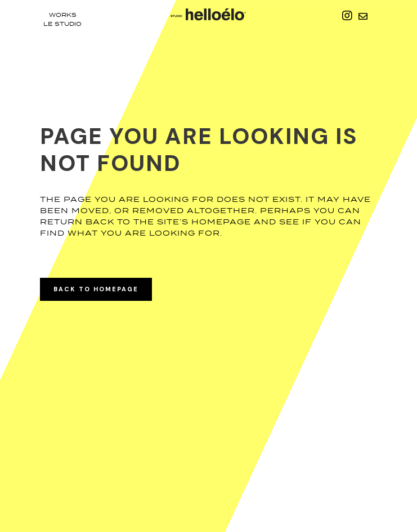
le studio (62, 24)
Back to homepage (96, 289)
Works (63, 15)
